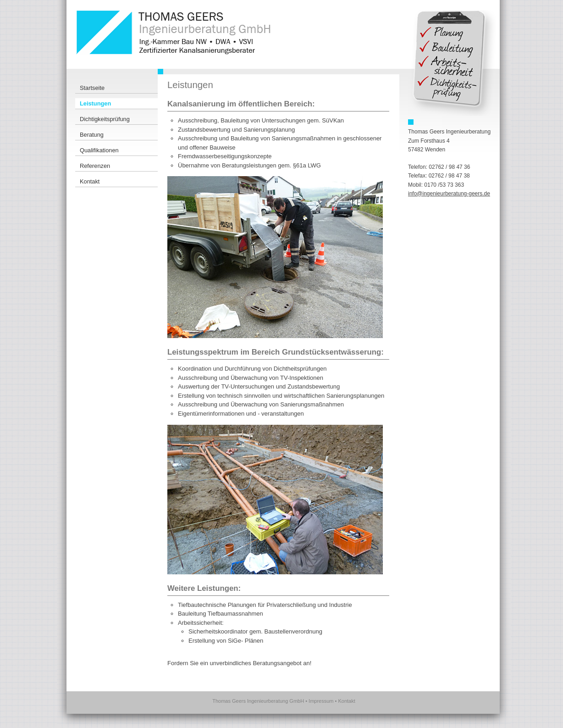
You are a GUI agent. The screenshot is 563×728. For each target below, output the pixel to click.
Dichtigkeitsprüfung (105, 119)
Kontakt (346, 701)
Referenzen (95, 166)
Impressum (321, 701)
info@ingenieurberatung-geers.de (449, 194)
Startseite (92, 88)
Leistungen (95, 103)
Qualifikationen (99, 150)
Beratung (92, 135)
